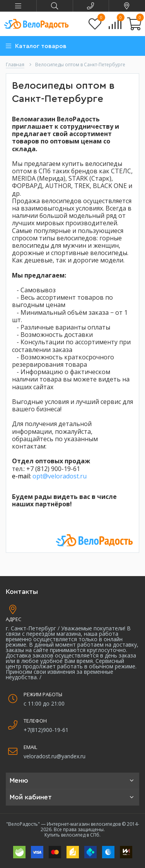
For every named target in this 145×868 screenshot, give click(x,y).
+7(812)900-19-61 (46, 730)
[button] (18, 6)
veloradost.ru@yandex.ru (55, 756)
